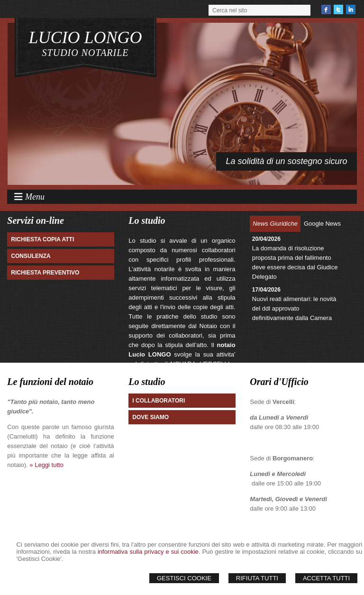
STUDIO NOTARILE (86, 53)
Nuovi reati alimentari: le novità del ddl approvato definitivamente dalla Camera (294, 308)
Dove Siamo (150, 417)
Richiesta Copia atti (42, 239)
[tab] (275, 224)
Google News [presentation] (322, 224)
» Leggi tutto (46, 465)
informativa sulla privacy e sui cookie (148, 552)
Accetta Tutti (326, 578)
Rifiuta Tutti (257, 578)
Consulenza (31, 256)
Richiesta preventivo (45, 273)
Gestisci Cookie (184, 578)
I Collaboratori (159, 401)
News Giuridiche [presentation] (275, 224)
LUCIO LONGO (86, 37)
